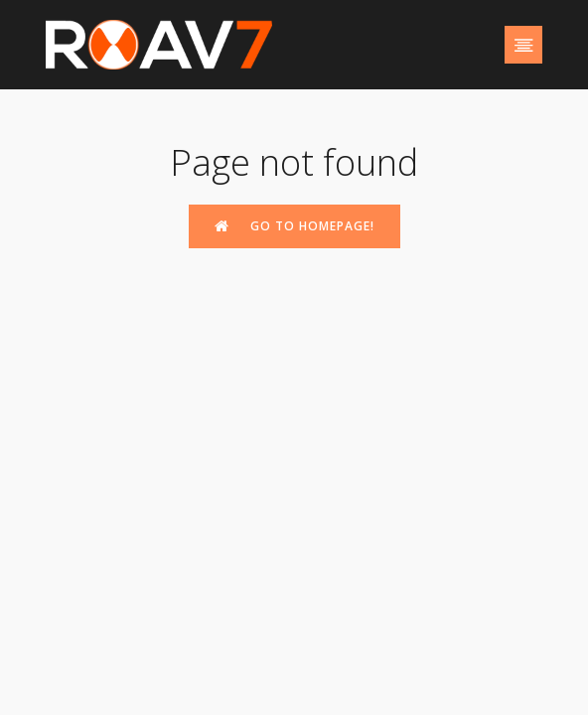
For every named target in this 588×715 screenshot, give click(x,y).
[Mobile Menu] (523, 45)
